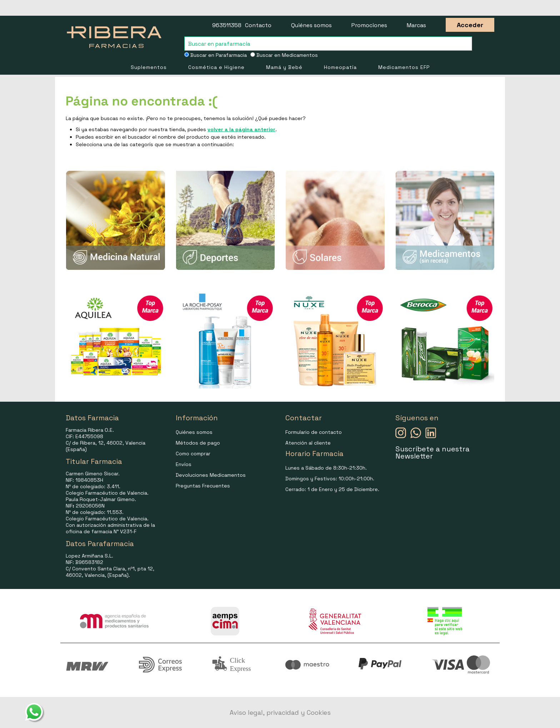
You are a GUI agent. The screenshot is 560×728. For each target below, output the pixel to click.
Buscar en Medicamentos (284, 55)
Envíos (184, 464)
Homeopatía (340, 67)
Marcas (416, 25)
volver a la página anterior (241, 129)
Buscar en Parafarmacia (216, 55)
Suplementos (149, 67)
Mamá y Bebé (284, 67)
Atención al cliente (308, 443)
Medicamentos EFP (404, 67)
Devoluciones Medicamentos (211, 475)
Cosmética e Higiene (216, 67)
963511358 (227, 25)
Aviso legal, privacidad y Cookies (280, 712)
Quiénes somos (311, 25)
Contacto (258, 25)
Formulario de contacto (314, 432)
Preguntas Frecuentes (203, 486)
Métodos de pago (198, 443)
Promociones (369, 25)
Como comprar (193, 454)
